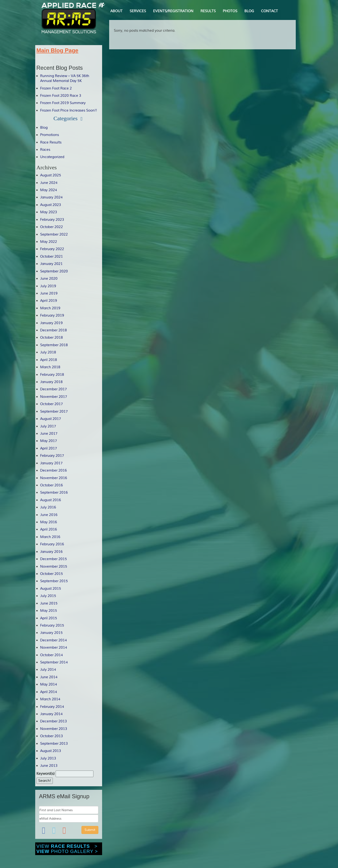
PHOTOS (230, 11)
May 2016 (49, 522)
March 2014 (50, 699)
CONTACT (269, 11)
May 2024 (49, 190)
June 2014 (49, 677)
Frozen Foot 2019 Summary (63, 103)
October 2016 (52, 485)
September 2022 (54, 234)
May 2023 (49, 212)
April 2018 (49, 360)
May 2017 (49, 441)
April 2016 (49, 529)
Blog (44, 128)
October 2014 (52, 655)
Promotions (50, 135)
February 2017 (52, 456)
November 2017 (54, 397)
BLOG (249, 11)
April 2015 (49, 618)
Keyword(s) (46, 774)
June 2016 (49, 515)
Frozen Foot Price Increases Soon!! (69, 110)
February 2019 (52, 316)
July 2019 (48, 286)
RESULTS (208, 11)
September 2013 (54, 744)
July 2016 (48, 507)
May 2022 (49, 242)
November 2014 (54, 648)
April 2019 (49, 301)
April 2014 (49, 692)
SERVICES (138, 11)
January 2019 (51, 323)
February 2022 (52, 249)
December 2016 (54, 471)
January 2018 (51, 382)
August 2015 (51, 589)
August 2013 (51, 751)
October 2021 (52, 257)
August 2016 (51, 500)
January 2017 (51, 463)
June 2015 (49, 603)
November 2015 (54, 567)
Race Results (51, 142)
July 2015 (48, 596)
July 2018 (48, 352)
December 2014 (54, 640)
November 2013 (54, 729)
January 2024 (51, 197)
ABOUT (116, 11)
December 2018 (54, 330)
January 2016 (51, 552)
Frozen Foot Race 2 (56, 88)
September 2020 (54, 271)
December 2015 (54, 559)
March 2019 (50, 308)
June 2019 (49, 293)
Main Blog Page (57, 50)
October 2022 (52, 227)
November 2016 (54, 478)
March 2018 (50, 367)
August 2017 (51, 419)
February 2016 (52, 544)
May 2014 (49, 684)
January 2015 (51, 633)
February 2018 (52, 375)
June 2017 (49, 434)
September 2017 (54, 412)
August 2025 (51, 175)
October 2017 (52, 404)
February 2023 (52, 220)
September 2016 (54, 493)
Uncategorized (52, 157)
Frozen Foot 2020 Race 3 (61, 96)
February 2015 (52, 626)
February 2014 (52, 707)
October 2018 (52, 338)
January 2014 (51, 714)
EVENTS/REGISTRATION (173, 11)
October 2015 (52, 574)
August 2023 (51, 205)
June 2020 (49, 279)
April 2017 (49, 448)
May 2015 (49, 611)
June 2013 (49, 766)
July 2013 (48, 758)
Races (45, 150)
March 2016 (50, 537)
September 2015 (54, 581)
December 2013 (54, 721)
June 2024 (49, 183)
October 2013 (52, 736)
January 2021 (51, 264)
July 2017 (48, 426)
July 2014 (48, 670)
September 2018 (54, 345)
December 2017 (54, 389)
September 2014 (54, 662)
